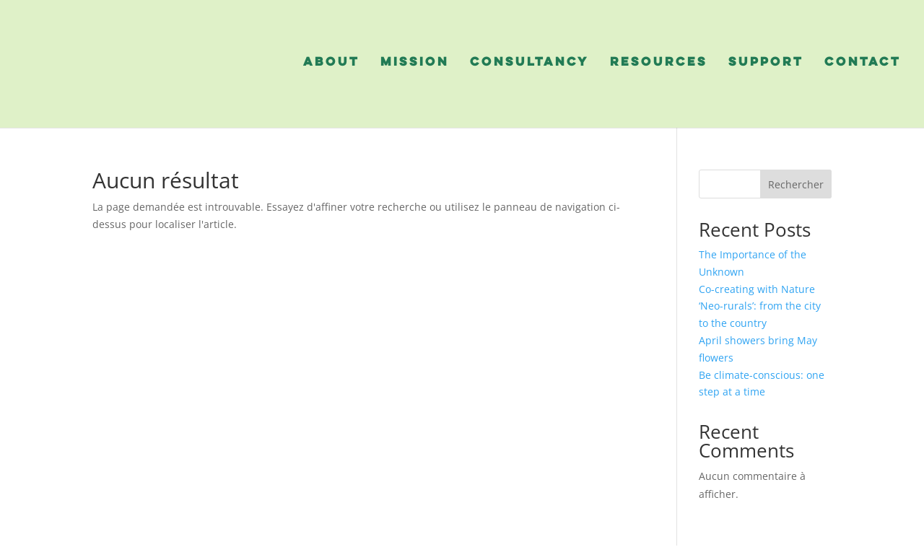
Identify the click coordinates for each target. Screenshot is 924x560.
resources (659, 63)
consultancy (529, 63)
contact (863, 63)
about (331, 63)
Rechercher (796, 184)
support (766, 63)
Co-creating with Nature (758, 289)
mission (415, 63)
